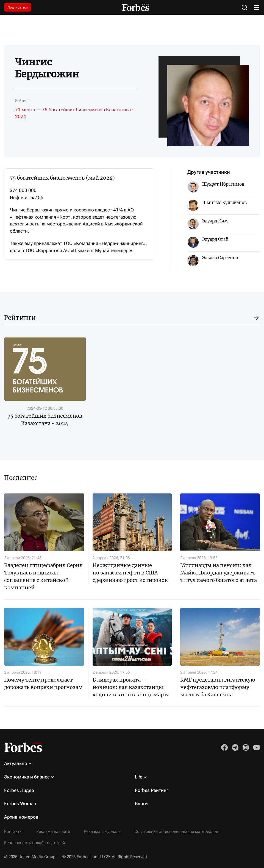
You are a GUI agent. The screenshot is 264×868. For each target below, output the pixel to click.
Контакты (13, 831)
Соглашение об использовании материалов (176, 831)
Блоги (141, 803)
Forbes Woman (20, 803)
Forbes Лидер (19, 790)
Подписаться (18, 7)
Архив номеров (21, 817)
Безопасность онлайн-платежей (34, 843)
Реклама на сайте (53, 831)
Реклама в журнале (102, 831)
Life (139, 777)
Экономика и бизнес (27, 777)
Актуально (16, 763)
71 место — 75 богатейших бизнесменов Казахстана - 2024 (74, 113)
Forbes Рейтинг (152, 790)
